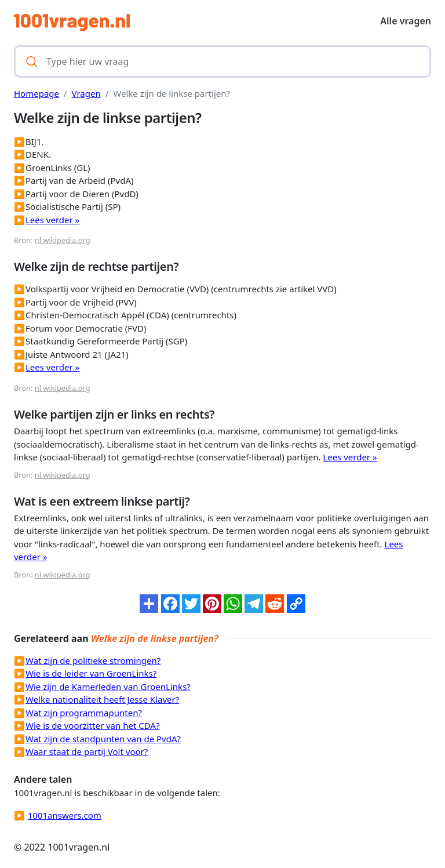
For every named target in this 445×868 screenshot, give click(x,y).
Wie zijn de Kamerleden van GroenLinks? (108, 687)
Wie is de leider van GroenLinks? (91, 673)
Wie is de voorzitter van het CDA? (92, 725)
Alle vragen (406, 21)
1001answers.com (65, 815)
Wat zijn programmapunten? (84, 713)
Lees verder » (52, 220)
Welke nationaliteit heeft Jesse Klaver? (102, 699)
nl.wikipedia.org (63, 240)
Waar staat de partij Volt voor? (87, 751)
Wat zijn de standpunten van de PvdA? (103, 739)
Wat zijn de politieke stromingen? (93, 660)
